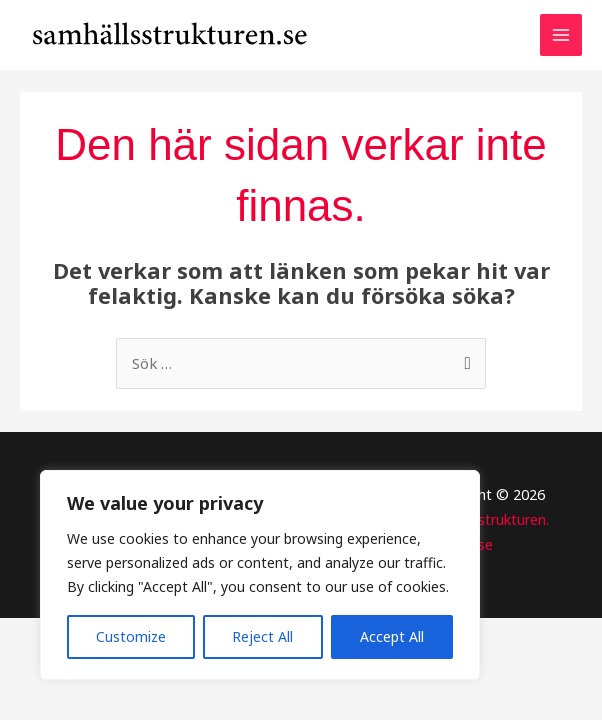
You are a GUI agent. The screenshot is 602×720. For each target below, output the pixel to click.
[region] (260, 575)
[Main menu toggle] (561, 43)
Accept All (392, 636)
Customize (131, 636)
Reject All (262, 636)
